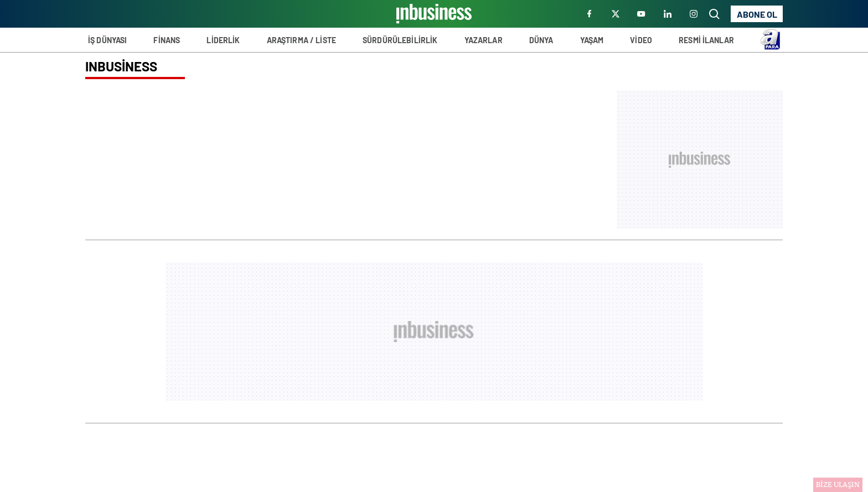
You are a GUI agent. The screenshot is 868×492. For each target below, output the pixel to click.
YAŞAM (592, 40)
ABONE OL (757, 14)
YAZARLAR (484, 40)
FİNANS (167, 40)
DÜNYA (541, 40)
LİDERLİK (223, 40)
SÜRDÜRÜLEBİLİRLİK (400, 40)
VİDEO (641, 40)
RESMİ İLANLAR (706, 40)
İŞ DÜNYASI (107, 40)
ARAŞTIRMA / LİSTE (301, 40)
